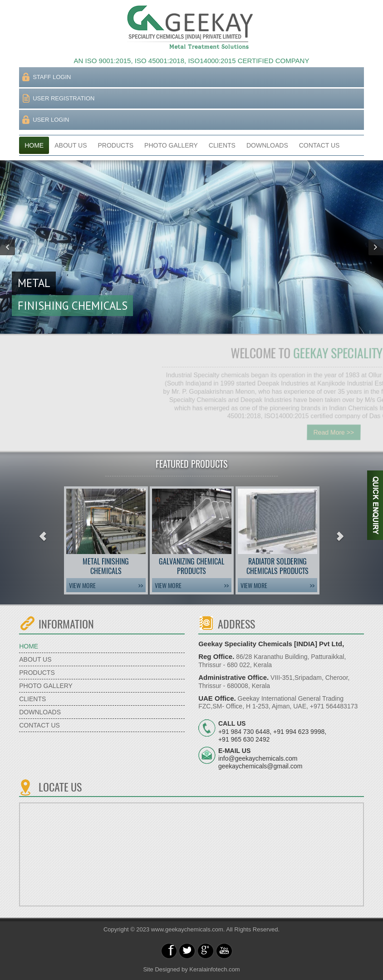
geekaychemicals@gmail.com (260, 766)
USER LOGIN (51, 120)
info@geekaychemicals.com (258, 758)
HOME (34, 145)
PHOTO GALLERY (171, 145)
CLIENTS (222, 145)
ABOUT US (71, 145)
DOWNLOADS (267, 145)
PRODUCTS (116, 145)
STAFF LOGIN (52, 77)
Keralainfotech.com (214, 969)
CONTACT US (319, 145)
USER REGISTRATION (64, 98)
